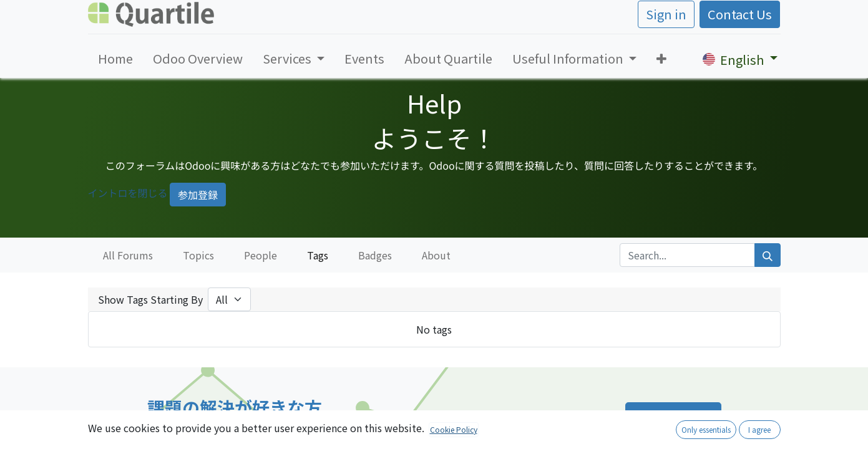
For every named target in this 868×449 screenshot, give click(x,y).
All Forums (128, 255)
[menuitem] (115, 59)
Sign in (666, 14)
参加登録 (198, 195)
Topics (198, 255)
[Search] (768, 255)
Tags (318, 255)
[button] (661, 59)
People (261, 255)
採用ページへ (673, 417)
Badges (375, 255)
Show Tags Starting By (150, 299)
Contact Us (740, 14)
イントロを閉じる (128, 193)
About (436, 255)
